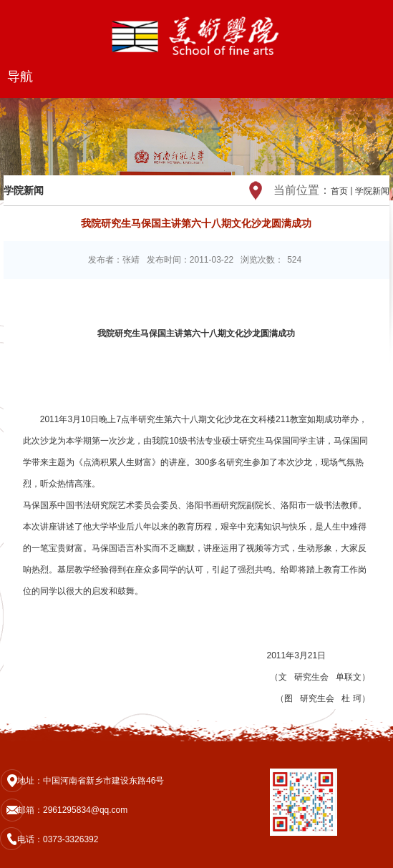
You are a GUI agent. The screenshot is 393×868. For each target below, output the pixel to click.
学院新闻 (372, 191)
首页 (339, 191)
